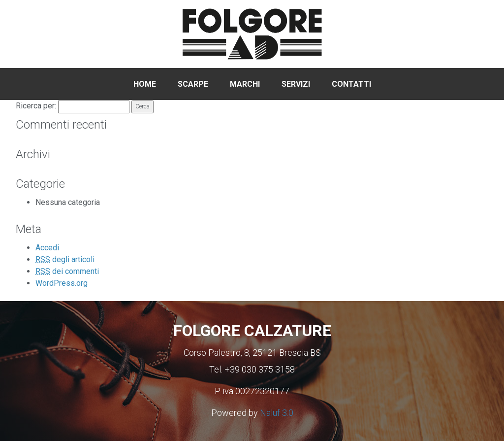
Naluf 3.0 (277, 413)
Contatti (351, 84)
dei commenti (67, 271)
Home (145, 84)
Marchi (245, 84)
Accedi (47, 248)
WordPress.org (62, 283)
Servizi (296, 84)
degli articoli (65, 259)
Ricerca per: (36, 106)
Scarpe (193, 84)
